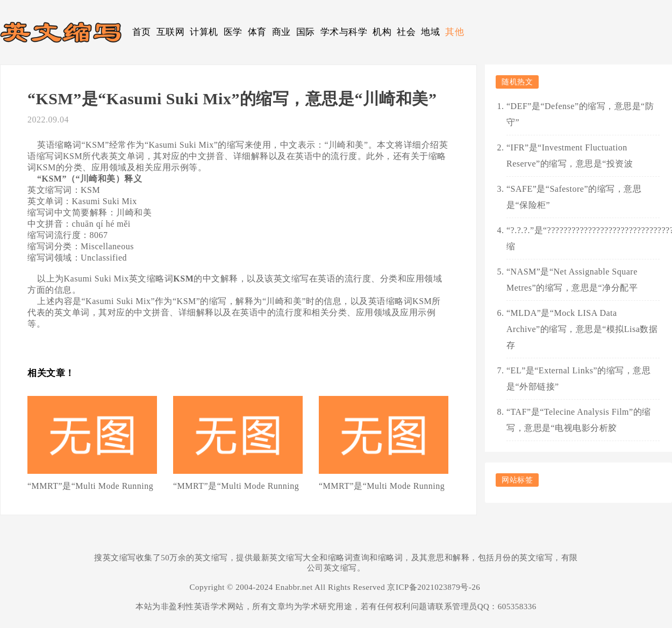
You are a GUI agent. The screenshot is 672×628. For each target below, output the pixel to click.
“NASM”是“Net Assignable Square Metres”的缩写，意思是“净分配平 (572, 280)
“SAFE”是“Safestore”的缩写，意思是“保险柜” (574, 197)
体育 (257, 32)
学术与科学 (344, 32)
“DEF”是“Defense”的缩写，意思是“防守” (580, 114)
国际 (306, 32)
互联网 (171, 32)
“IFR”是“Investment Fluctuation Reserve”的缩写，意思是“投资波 (570, 156)
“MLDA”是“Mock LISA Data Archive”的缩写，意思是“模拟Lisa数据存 (582, 329)
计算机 (204, 32)
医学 (233, 32)
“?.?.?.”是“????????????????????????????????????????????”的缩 (583, 238)
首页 (142, 32)
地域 (430, 32)
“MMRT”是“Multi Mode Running (90, 486)
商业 (281, 32)
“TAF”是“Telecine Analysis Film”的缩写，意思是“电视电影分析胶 (579, 420)
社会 (406, 32)
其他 (455, 32)
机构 (382, 32)
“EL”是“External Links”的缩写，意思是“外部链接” (578, 378)
